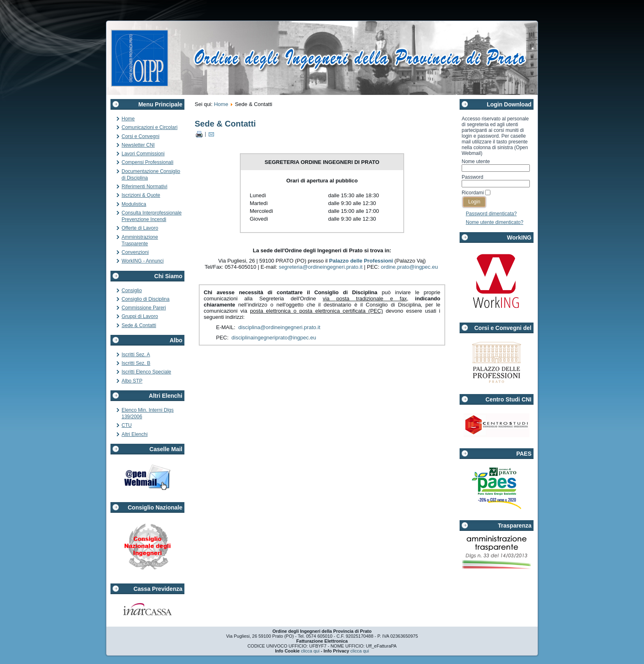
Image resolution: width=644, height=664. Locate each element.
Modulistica (134, 204)
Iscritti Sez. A (136, 355)
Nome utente (476, 161)
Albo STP (132, 381)
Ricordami (473, 193)
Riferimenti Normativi (144, 187)
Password (473, 177)
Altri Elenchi (135, 434)
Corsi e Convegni (140, 136)
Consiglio (132, 290)
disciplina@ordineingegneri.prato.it (279, 327)
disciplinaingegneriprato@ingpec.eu (274, 338)
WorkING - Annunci (143, 261)
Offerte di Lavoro (140, 228)
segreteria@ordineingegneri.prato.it (321, 267)
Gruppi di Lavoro (140, 316)
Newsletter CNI (138, 145)
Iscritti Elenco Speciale (146, 372)
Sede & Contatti (139, 325)
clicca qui (310, 651)
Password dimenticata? (491, 214)
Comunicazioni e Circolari (149, 127)
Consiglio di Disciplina (146, 299)
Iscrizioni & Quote (141, 195)
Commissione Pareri (144, 308)
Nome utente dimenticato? (494, 222)
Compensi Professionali (147, 162)
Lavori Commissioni (143, 154)
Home (128, 119)
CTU (127, 425)
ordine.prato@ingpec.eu (409, 267)
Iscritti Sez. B (136, 363)
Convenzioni (135, 252)
